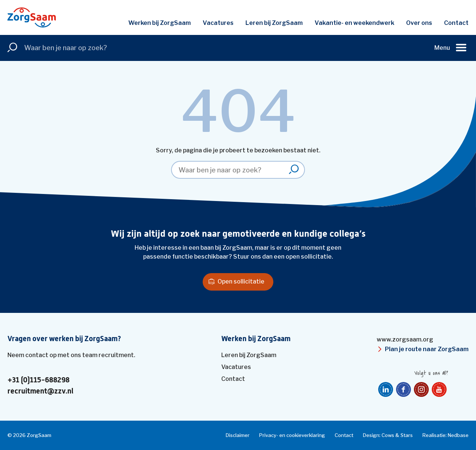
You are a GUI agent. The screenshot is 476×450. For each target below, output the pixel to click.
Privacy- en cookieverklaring (292, 435)
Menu (442, 48)
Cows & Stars (397, 435)
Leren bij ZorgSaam (274, 23)
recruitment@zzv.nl (40, 391)
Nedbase (458, 435)
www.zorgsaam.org (405, 339)
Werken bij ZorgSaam (160, 23)
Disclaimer (238, 435)
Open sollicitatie (241, 281)
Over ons (419, 23)
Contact (456, 23)
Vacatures (218, 23)
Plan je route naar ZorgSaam (427, 349)
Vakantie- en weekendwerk (354, 23)
